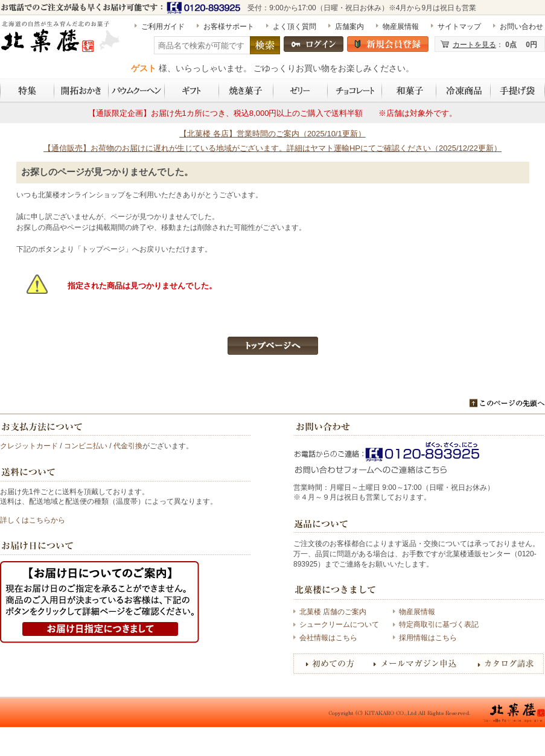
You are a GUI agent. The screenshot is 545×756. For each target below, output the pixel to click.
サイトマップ (459, 27)
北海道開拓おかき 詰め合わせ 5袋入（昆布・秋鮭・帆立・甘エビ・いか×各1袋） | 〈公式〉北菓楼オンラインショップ (62, 42)
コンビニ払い (86, 446)
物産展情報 (401, 27)
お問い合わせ (521, 27)
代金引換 (128, 446)
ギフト (192, 91)
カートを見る (474, 45)
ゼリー (301, 91)
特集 (27, 91)
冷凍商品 (464, 91)
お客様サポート (229, 27)
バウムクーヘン (137, 91)
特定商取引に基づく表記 (439, 624)
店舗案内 (349, 27)
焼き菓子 (246, 91)
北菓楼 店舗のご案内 (333, 612)
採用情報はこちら (428, 638)
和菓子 (409, 91)
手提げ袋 (518, 91)
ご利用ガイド (163, 27)
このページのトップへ (507, 403)
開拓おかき (81, 91)
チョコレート (355, 91)
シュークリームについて (339, 624)
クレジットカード (29, 446)
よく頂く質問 (295, 27)
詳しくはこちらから (33, 520)
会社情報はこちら (328, 638)
